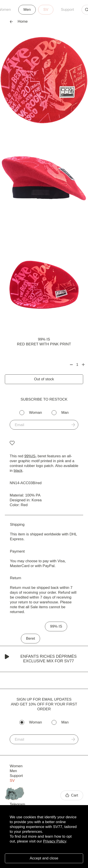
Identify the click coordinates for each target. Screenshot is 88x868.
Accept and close (44, 858)
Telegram (17, 804)
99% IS (44, 339)
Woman (36, 413)
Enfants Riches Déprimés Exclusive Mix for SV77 (41, 659)
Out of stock (44, 379)
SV (46, 10)
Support (67, 10)
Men (27, 10)
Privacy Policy (55, 841)
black (18, 471)
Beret (31, 638)
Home (19, 21)
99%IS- (30, 456)
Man (65, 413)
